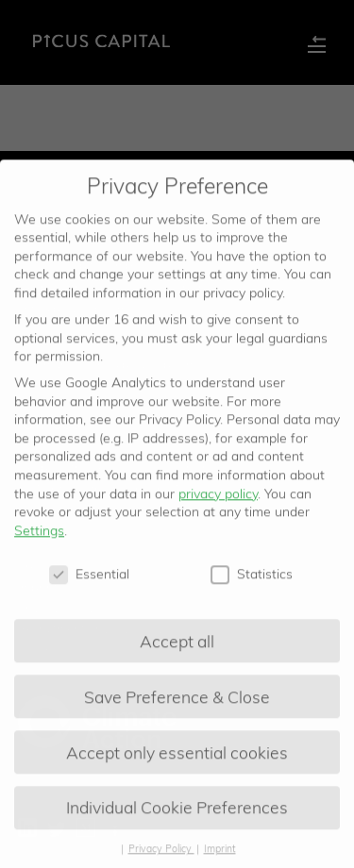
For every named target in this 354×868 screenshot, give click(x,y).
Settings (39, 538)
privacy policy (218, 501)
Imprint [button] (220, 857)
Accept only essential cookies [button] (177, 759)
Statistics (252, 582)
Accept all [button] (177, 648)
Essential (89, 582)
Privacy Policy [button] (161, 857)
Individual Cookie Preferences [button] (177, 815)
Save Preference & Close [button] (177, 704)
